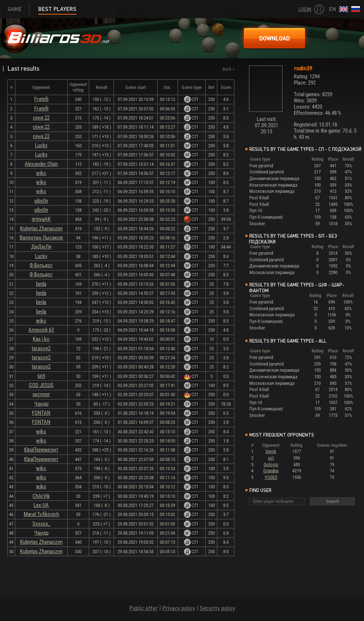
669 (41, 376)
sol (271, 458)
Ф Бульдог (41, 265)
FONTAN (41, 413)
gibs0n (41, 201)
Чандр (41, 404)
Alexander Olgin (41, 164)
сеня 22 (41, 118)
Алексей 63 (41, 330)
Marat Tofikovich (41, 514)
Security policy (217, 608)
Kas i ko (41, 339)
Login (305, 9)
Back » (228, 69)
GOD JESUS (41, 385)
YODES (271, 477)
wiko (41, 173)
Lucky (41, 145)
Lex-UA (41, 505)
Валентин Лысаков (41, 238)
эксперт (41, 394)
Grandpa (271, 471)
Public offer (143, 608)
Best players (57, 9)
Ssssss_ (41, 524)
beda (41, 284)
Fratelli (41, 99)
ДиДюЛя (41, 247)
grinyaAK (41, 219)
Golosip (271, 464)
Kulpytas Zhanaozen (41, 229)
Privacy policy (179, 608)
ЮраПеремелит (41, 450)
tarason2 (41, 348)
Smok (271, 451)
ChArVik (41, 496)
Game (15, 9)
